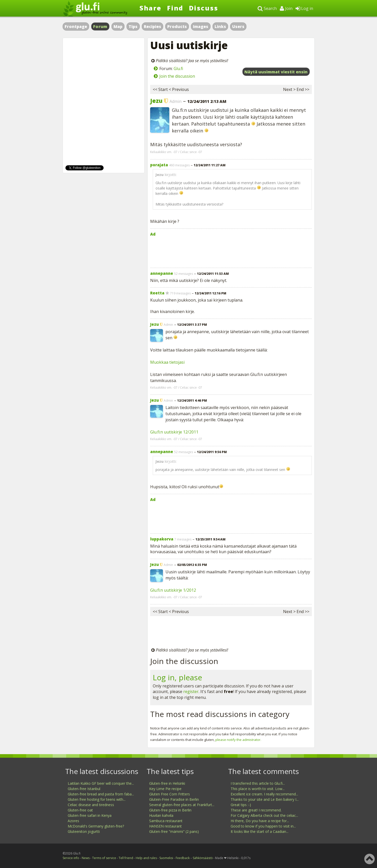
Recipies (152, 26)
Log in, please (177, 677)
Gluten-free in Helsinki (167, 783)
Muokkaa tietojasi (167, 362)
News (86, 858)
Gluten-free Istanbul (84, 789)
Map (118, 26)
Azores (73, 821)
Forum (100, 26)
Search (267, 8)
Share (150, 8)
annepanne (162, 273)
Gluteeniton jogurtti (84, 831)
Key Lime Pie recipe (165, 789)
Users (238, 26)
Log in (304, 8)
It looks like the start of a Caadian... (260, 831)
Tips (133, 26)
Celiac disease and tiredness (91, 805)
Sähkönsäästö (203, 858)
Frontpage (76, 26)
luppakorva (162, 539)
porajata (159, 165)
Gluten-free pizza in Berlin (170, 810)
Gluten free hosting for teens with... (97, 799)
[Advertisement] (231, 251)
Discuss (204, 8)
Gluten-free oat (80, 810)
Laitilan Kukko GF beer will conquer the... (101, 783)
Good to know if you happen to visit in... (263, 826)
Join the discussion (177, 76)
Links (220, 26)
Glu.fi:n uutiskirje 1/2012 (173, 590)
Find (175, 8)
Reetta (157, 293)
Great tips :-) (241, 805)
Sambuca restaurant (166, 821)
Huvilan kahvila (161, 815)
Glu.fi (178, 69)
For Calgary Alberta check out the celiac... (264, 815)
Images (201, 26)
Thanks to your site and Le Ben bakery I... (265, 799)
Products (177, 26)
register (191, 691)
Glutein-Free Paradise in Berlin (174, 799)
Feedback (183, 858)
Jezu (156, 101)
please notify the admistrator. (238, 740)
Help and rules (146, 858)
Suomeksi (166, 858)
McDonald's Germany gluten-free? (96, 826)
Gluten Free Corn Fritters (170, 794)
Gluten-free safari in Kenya (90, 815)
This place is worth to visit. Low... (258, 789)
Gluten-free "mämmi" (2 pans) (174, 831)
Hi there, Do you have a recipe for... (260, 821)
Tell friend (126, 858)
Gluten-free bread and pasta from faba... (101, 794)
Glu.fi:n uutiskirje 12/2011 (174, 432)
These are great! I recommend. (256, 810)
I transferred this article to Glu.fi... (258, 783)
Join (286, 8)
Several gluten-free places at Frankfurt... (182, 805)
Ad (153, 234)
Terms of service (104, 858)
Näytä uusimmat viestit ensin (276, 72)
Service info (71, 858)
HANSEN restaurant (165, 826)
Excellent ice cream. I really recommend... (264, 794)
